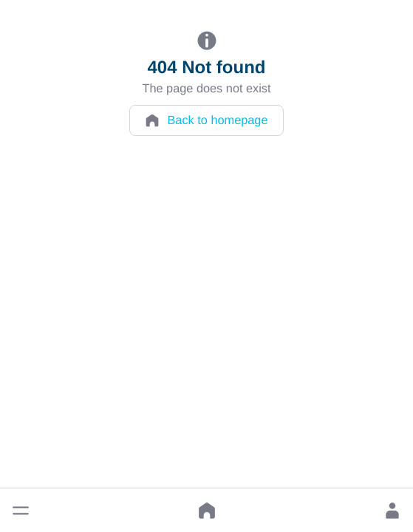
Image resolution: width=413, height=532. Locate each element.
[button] (21, 511)
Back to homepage (206, 120)
